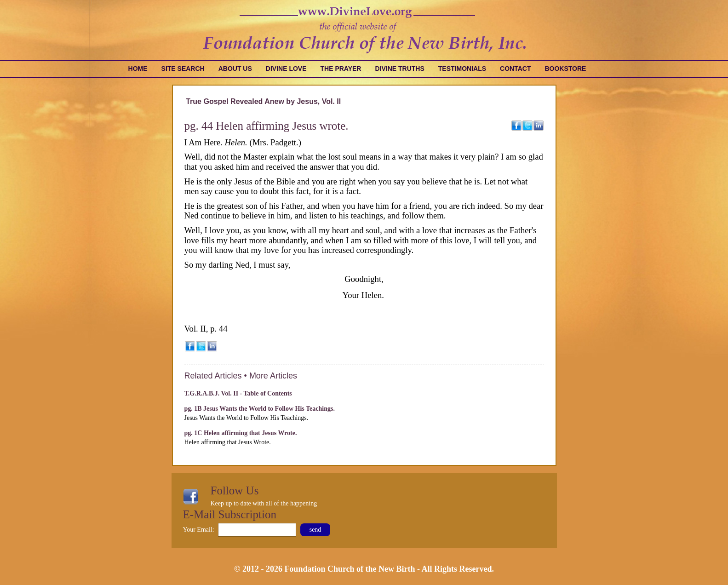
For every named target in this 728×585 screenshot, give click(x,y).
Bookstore (565, 69)
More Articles (273, 376)
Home (138, 69)
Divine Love (286, 69)
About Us (235, 69)
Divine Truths (399, 69)
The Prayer (341, 69)
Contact (515, 69)
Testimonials (462, 69)
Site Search (183, 69)
